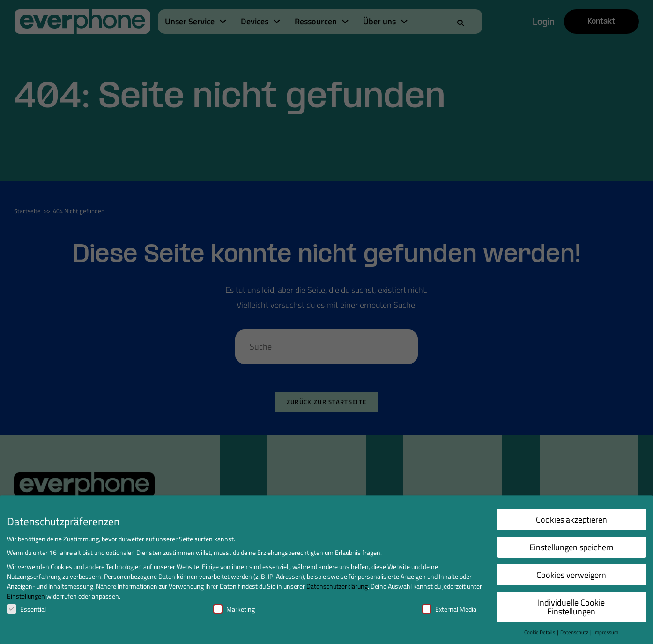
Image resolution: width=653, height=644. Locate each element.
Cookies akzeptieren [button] (571, 520)
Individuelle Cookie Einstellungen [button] (571, 607)
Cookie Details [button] (540, 632)
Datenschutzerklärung (337, 586)
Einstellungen (26, 596)
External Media (449, 609)
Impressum (606, 632)
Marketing (234, 609)
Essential (26, 609)
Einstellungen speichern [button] (571, 547)
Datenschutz (575, 632)
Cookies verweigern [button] (571, 575)
